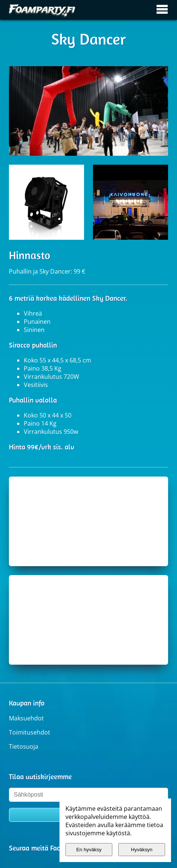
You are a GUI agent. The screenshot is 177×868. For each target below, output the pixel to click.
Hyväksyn (142, 850)
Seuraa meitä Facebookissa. (50, 848)
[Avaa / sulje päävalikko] (162, 10)
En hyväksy (89, 850)
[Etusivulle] (42, 10)
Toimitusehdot (30, 732)
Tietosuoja (24, 746)
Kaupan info (27, 703)
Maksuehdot (26, 718)
